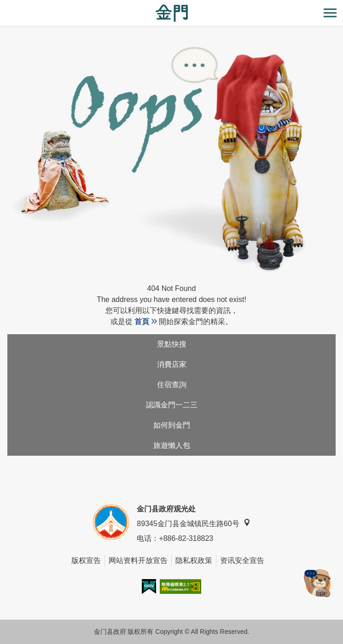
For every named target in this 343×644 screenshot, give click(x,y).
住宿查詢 (172, 385)
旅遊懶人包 (172, 445)
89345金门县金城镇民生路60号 (193, 523)
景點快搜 (172, 344)
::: (3, 5)
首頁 (142, 322)
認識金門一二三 (172, 405)
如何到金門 (172, 425)
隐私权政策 (194, 560)
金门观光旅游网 (172, 13)
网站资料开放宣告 (138, 560)
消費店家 (172, 364)
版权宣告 (86, 560)
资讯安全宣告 (242, 560)
